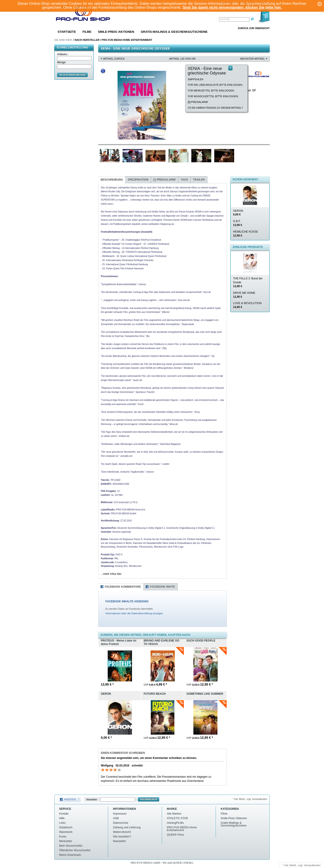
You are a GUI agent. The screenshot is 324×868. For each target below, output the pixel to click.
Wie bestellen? (122, 837)
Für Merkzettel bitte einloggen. (211, 91)
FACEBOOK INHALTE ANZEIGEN (127, 601)
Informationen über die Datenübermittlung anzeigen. (135, 613)
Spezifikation (138, 180)
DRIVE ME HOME (244, 295)
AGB (116, 818)
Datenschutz (121, 823)
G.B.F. (238, 223)
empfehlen (196, 79)
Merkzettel (65, 841)
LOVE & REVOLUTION (247, 305)
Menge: (62, 62)
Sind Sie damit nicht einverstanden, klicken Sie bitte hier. (232, 7)
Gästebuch (66, 827)
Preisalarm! (198, 102)
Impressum (120, 814)
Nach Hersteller (87, 40)
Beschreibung (112, 180)
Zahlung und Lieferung (127, 827)
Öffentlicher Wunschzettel (75, 850)
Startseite (67, 32)
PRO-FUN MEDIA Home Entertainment (127, 40)
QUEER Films (175, 835)
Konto (63, 837)
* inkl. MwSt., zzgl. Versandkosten (250, 799)
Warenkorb (66, 832)
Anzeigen (70, 799)
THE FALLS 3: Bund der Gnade (248, 282)
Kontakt (64, 814)
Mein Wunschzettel (71, 846)
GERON (238, 213)
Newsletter (92, 799)
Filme (87, 32)
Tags (184, 180)
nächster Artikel (252, 59)
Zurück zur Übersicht (254, 28)
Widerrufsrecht (122, 832)
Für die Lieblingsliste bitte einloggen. (215, 85)
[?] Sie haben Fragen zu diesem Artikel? (215, 108)
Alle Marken (174, 814)
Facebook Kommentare (123, 587)
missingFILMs (175, 823)
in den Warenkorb (72, 75)
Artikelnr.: (63, 54)
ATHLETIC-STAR (177, 818)
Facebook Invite (162, 587)
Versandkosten (312, 865)
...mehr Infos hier (111, 574)
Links (62, 823)
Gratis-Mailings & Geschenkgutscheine (174, 32)
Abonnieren (149, 799)
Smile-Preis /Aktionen (116, 32)
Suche (225, 19)
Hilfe (62, 818)
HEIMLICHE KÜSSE (246, 234)
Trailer (199, 180)
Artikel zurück (114, 59)
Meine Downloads (70, 855)
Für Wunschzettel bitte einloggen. (213, 96)
